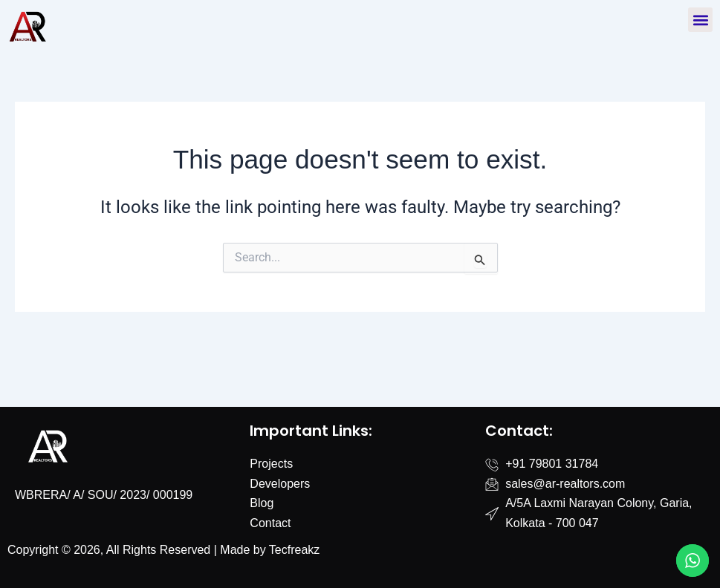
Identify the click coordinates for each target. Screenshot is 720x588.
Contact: (519, 431)
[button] (700, 20)
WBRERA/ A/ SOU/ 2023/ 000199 (104, 495)
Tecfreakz (294, 550)
